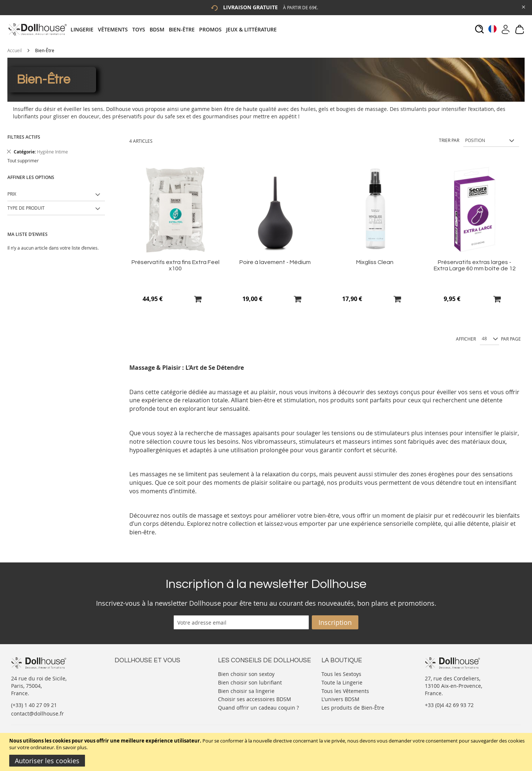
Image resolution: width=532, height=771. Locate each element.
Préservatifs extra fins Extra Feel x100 (175, 265)
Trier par (449, 140)
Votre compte (131, 681)
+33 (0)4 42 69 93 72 (449, 705)
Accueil (15, 50)
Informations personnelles (147, 688)
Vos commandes (135, 695)
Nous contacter (133, 673)
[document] (267, 752)
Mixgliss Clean (375, 262)
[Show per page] (490, 339)
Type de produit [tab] (26, 208)
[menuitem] (84, 29)
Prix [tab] (12, 194)
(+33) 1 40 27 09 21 (34, 705)
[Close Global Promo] (523, 6)
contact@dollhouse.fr (37, 713)
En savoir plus (71, 747)
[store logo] (37, 29)
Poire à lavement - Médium (275, 262)
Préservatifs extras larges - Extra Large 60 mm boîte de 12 (475, 265)
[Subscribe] (335, 622)
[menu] (176, 29)
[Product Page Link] (175, 252)
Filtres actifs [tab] (24, 137)
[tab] (176, 29)
